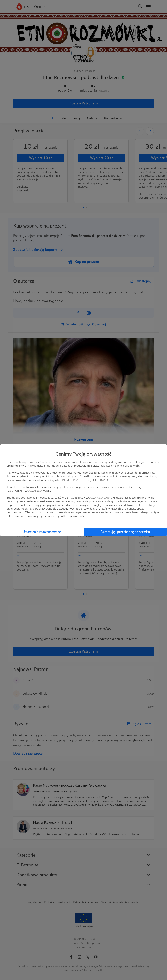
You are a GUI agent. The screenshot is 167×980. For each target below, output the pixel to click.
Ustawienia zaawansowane (42, 532)
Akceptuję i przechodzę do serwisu (125, 532)
